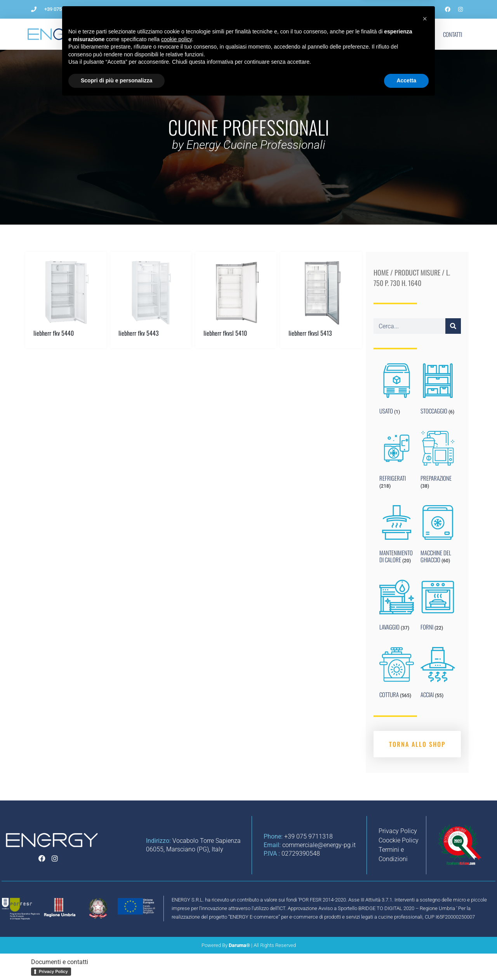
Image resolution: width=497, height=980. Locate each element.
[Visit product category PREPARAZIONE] (438, 462)
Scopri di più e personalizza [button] (116, 959)
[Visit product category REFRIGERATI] (397, 462)
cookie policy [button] (176, 917)
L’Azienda (141, 34)
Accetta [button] (406, 959)
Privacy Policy (53, 971)
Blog (362, 34)
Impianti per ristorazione (275, 34)
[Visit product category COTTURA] (397, 674)
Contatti (453, 34)
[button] (425, 897)
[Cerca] (453, 326)
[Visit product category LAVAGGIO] (397, 607)
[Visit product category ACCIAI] (438, 674)
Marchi (392, 34)
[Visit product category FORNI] (438, 607)
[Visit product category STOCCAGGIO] (438, 391)
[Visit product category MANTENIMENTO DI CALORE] (397, 536)
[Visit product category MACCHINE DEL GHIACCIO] (438, 536)
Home (381, 272)
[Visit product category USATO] (397, 391)
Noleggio (330, 34)
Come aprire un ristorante (198, 34)
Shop (422, 34)
